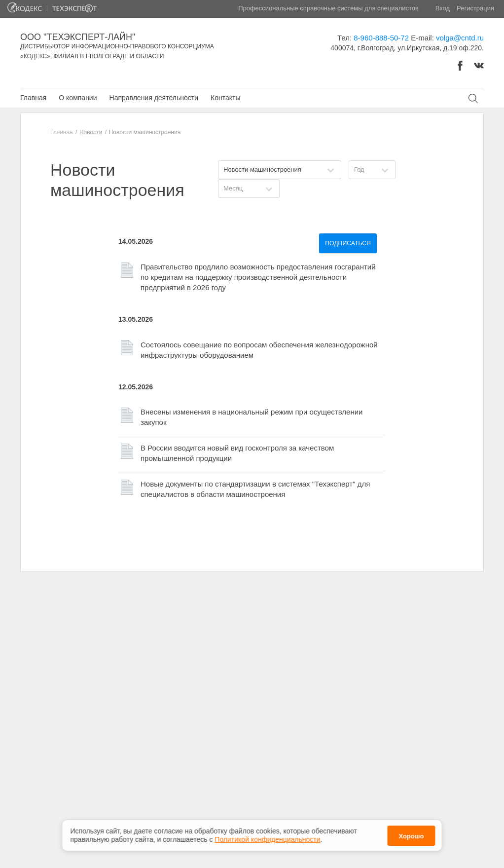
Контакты (225, 98)
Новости (91, 132)
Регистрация (475, 8)
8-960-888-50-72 (381, 38)
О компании (78, 98)
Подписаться (348, 243)
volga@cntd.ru (460, 38)
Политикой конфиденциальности (267, 837)
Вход (443, 8)
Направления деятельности (154, 98)
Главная (33, 98)
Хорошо (411, 833)
